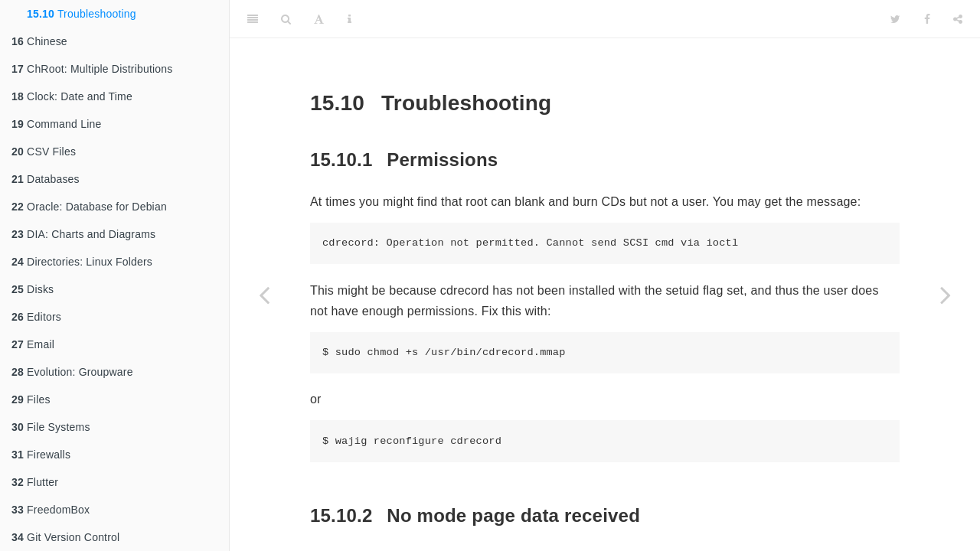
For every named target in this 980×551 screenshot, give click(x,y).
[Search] (286, 19)
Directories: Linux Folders (82, 262)
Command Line (56, 124)
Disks (33, 289)
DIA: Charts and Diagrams (83, 234)
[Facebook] (927, 19)
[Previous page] (264, 295)
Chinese (39, 41)
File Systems (51, 427)
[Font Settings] (319, 19)
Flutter (35, 482)
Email (33, 344)
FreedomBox (51, 510)
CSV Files (44, 152)
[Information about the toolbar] (350, 19)
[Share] (958, 19)
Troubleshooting (82, 14)
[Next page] (946, 295)
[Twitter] (895, 19)
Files (31, 399)
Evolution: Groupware (72, 372)
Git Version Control (65, 537)
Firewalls (41, 455)
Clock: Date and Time (72, 96)
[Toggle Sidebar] (253, 19)
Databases (46, 179)
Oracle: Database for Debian (89, 207)
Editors (36, 317)
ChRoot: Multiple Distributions (92, 69)
